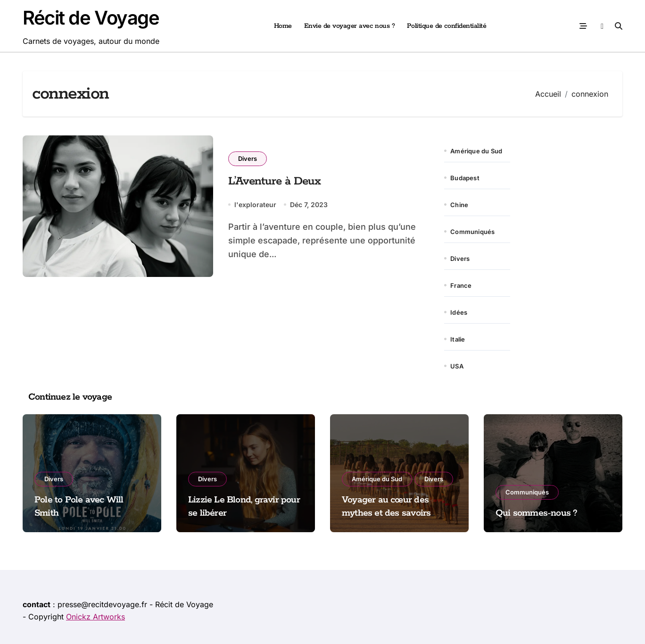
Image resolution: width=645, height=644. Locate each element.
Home (283, 26)
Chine (459, 205)
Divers (248, 159)
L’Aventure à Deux (274, 181)
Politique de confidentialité (447, 26)
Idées (459, 312)
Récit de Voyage (91, 18)
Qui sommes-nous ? (537, 513)
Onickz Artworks (95, 617)
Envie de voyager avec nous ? (350, 26)
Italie (458, 339)
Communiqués (472, 232)
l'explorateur (255, 205)
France (461, 285)
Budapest (465, 178)
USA (457, 366)
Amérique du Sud (476, 151)
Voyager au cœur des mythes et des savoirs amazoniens (386, 513)
